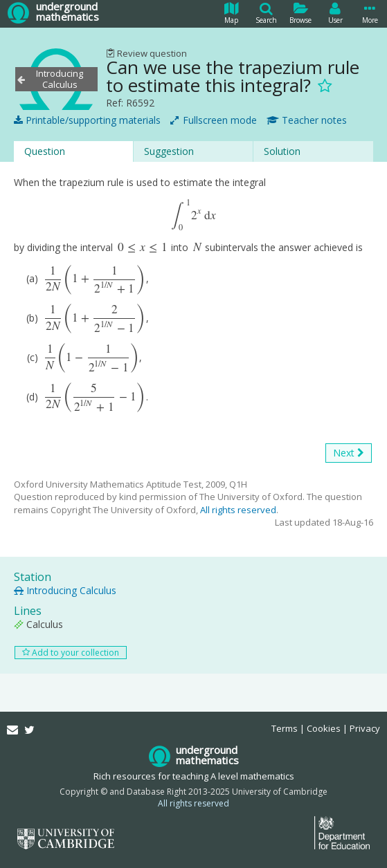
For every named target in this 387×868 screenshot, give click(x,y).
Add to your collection (71, 691)
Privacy (365, 728)
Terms (285, 728)
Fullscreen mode (214, 120)
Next (349, 490)
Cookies (324, 728)
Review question (146, 53)
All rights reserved (238, 548)
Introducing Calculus (65, 628)
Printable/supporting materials (87, 120)
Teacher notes (307, 120)
